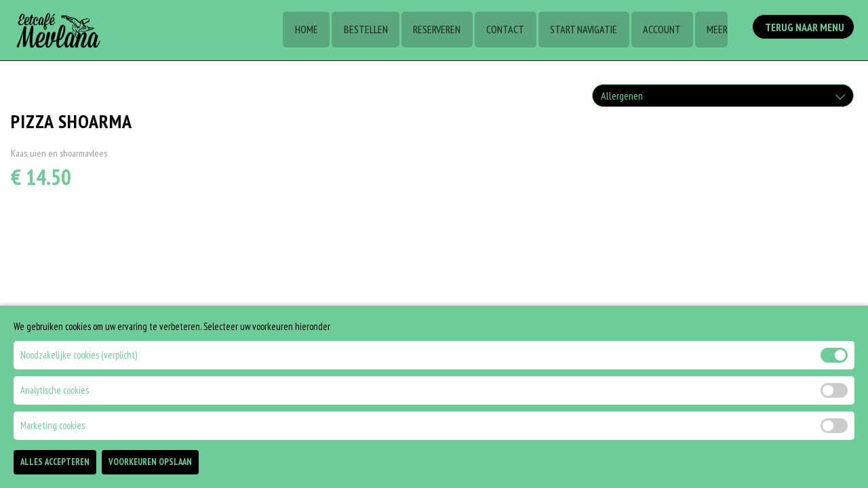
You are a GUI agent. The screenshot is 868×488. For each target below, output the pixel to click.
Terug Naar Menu (806, 29)
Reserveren (433, 30)
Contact (502, 30)
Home (301, 30)
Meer (716, 30)
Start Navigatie (581, 30)
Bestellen (361, 30)
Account (660, 30)
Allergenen (622, 96)
